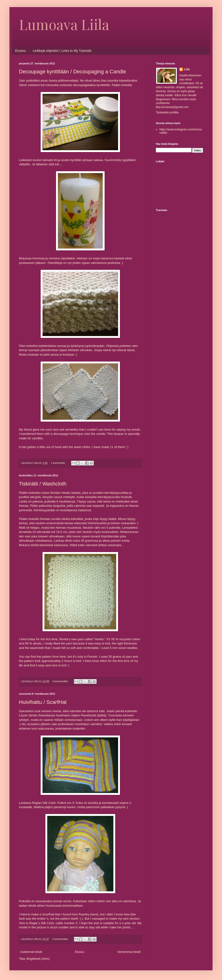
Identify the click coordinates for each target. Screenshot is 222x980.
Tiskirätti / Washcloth (43, 484)
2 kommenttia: (61, 939)
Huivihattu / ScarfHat (43, 702)
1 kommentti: (58, 463)
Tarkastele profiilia (167, 112)
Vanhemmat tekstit (129, 952)
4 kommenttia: (61, 681)
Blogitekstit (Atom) (38, 959)
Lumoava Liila (64, 24)
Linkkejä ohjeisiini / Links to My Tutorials (62, 51)
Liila (187, 69)
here (63, 657)
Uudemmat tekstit (31, 952)
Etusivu (21, 51)
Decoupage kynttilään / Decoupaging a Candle (73, 72)
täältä (112, 519)
